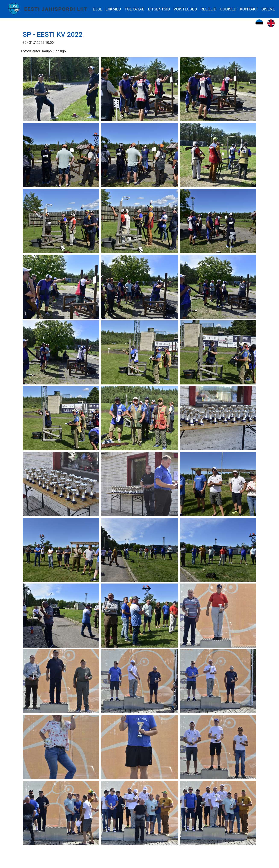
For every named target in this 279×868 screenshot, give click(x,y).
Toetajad (135, 9)
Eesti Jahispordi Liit (56, 9)
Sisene (268, 9)
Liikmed (113, 9)
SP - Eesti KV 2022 (53, 34)
